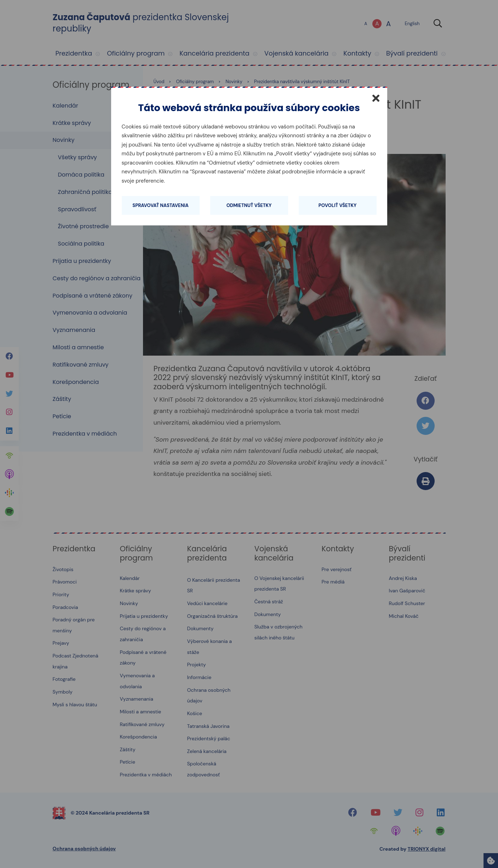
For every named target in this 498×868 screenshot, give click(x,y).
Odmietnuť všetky (249, 205)
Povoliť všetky (337, 205)
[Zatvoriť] (376, 98)
